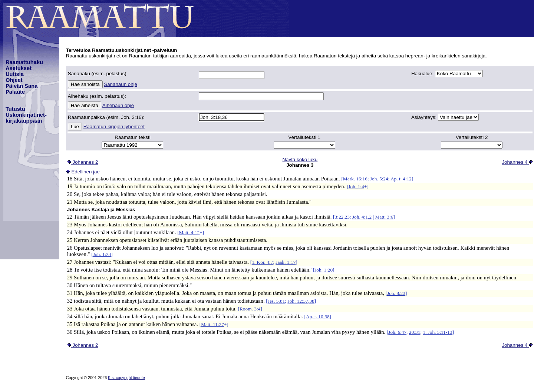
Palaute (15, 92)
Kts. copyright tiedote (126, 378)
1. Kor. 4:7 (262, 262)
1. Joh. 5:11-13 (437, 332)
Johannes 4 (517, 162)
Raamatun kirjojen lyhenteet (114, 127)
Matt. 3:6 (384, 217)
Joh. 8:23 (396, 293)
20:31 (415, 332)
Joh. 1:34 (102, 254)
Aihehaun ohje (118, 105)
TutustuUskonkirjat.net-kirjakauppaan (26, 115)
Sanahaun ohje (121, 84)
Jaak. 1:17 (286, 262)
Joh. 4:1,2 (362, 217)
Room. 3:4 (250, 309)
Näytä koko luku (300, 160)
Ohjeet (14, 80)
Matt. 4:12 (189, 232)
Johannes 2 (83, 162)
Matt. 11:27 (212, 324)
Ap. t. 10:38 (318, 317)
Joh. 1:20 (324, 270)
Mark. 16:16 (355, 179)
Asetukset (19, 68)
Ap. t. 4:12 (401, 179)
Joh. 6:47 (397, 332)
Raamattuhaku (24, 62)
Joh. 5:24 (379, 179)
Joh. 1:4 (356, 187)
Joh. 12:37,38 (301, 301)
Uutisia (15, 74)
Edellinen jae (83, 172)
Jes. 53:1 (276, 301)
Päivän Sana (22, 86)
